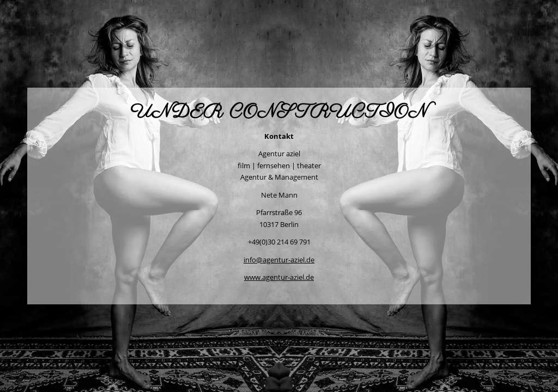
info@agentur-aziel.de (279, 260)
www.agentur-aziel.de (279, 277)
